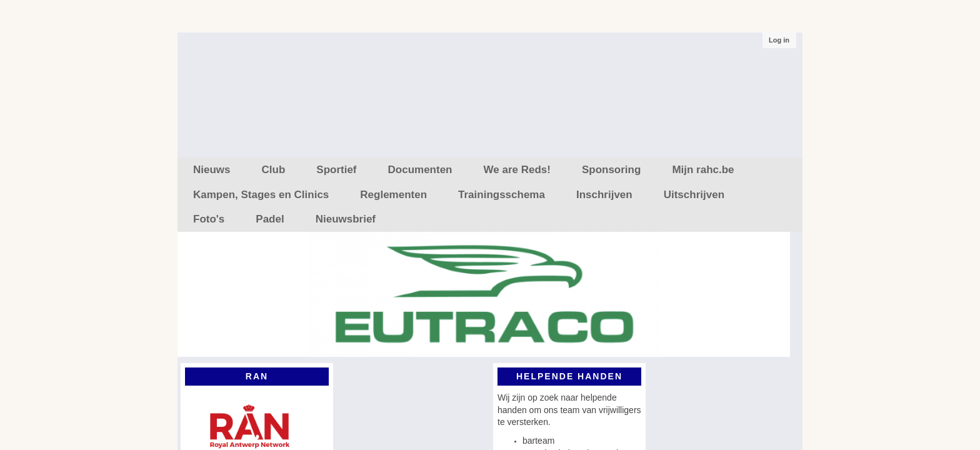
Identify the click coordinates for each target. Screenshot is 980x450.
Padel (270, 219)
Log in (779, 40)
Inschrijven (604, 195)
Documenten (420, 170)
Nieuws (212, 170)
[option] (484, 297)
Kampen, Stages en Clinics (261, 195)
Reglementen (393, 195)
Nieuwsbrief (346, 219)
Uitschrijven (694, 195)
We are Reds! (517, 170)
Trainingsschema (502, 195)
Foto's (209, 219)
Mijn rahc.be (703, 170)
